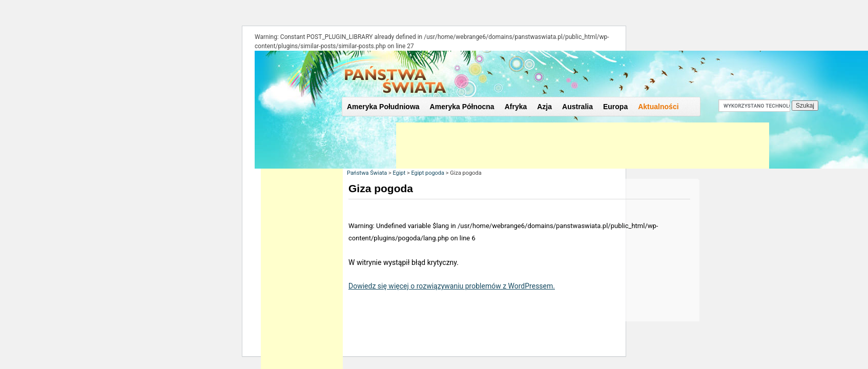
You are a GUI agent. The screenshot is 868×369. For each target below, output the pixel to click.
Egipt (399, 173)
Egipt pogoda (428, 173)
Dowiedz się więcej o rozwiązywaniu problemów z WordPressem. (452, 286)
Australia (577, 107)
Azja (544, 107)
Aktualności (658, 107)
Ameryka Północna (462, 107)
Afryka (516, 107)
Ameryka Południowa (383, 107)
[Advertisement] (583, 146)
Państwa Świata (367, 173)
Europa (615, 107)
